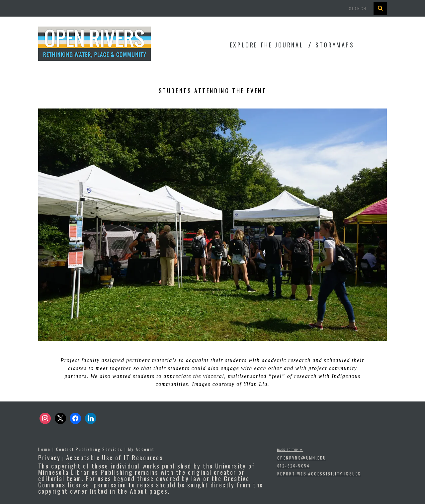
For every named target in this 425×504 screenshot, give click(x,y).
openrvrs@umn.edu (302, 458)
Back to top (290, 450)
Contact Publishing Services (89, 449)
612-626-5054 (294, 466)
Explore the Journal (267, 45)
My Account (141, 449)
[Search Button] (380, 8)
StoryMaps (335, 45)
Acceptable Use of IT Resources (115, 457)
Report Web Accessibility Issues (319, 474)
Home (44, 449)
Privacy (49, 457)
